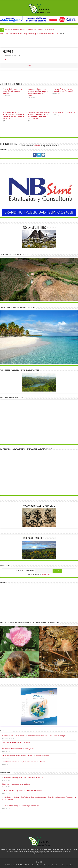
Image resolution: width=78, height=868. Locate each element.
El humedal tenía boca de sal (64, 112)
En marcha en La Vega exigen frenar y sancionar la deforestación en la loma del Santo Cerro (14, 115)
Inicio (2, 34)
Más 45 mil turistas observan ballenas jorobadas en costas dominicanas (25, 755)
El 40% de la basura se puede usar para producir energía (20, 806)
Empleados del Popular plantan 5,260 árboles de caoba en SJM (23, 778)
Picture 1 (6, 59)
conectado (37, 146)
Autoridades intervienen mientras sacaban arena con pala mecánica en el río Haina (29, 29)
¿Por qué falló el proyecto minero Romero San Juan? (63, 90)
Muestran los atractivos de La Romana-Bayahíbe (18, 749)
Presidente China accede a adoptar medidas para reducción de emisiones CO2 (32, 34)
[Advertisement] (39, 41)
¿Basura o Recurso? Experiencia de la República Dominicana (22, 791)
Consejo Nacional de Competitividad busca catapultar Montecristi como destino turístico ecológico (34, 736)
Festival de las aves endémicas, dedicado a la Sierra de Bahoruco (23, 762)
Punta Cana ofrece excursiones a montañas (16, 742)
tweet (29, 65)
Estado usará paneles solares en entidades (16, 784)
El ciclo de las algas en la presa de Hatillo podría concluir (13, 91)
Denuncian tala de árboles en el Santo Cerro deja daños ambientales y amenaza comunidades (39, 115)
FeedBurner (46, 575)
